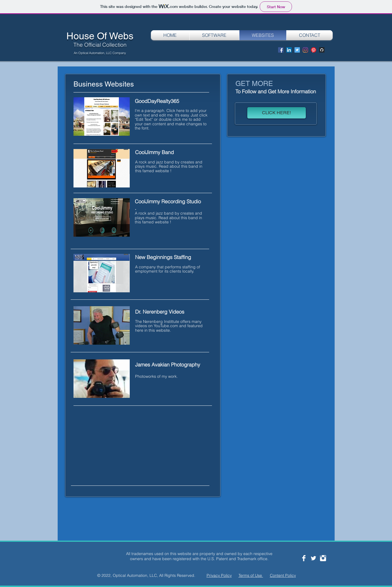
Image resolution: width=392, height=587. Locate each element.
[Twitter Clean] (313, 558)
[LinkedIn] (289, 50)
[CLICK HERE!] (277, 113)
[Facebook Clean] (304, 558)
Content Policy (283, 575)
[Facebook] (281, 50)
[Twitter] (297, 50)
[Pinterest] (314, 50)
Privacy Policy (219, 575)
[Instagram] (305, 50)
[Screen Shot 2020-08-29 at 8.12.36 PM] (322, 50)
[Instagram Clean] (323, 558)
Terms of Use (251, 575)
